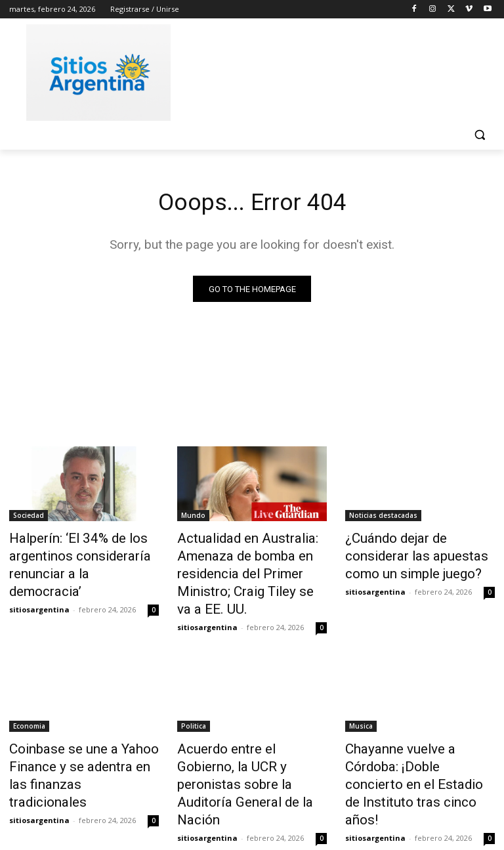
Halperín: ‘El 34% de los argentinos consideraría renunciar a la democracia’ (73, 554)
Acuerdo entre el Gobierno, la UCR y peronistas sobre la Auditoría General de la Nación (252, 748)
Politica (194, 712)
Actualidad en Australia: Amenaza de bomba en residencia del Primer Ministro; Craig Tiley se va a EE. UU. (244, 568)
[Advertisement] (341, 70)
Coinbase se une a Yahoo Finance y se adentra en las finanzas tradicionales (75, 748)
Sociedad (29, 518)
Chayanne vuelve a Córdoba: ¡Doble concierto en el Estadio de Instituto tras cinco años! (418, 748)
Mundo (193, 518)
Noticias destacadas (383, 518)
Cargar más (252, 808)
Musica (361, 712)
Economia (29, 712)
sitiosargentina (39, 584)
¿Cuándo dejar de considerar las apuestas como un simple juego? (417, 554)
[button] (479, 135)
